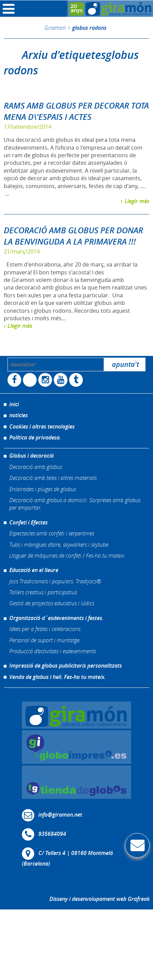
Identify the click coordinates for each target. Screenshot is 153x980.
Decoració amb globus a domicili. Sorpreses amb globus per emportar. (75, 504)
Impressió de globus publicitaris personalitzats (66, 666)
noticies (18, 415)
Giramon (55, 28)
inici (14, 404)
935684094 (52, 834)
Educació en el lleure (34, 570)
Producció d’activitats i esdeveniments (53, 651)
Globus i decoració (31, 456)
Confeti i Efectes (28, 522)
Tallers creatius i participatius (43, 592)
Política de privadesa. (35, 437)
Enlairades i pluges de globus (43, 489)
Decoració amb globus (36, 467)
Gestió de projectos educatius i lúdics (52, 603)
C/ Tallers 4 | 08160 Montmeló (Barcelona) (67, 859)
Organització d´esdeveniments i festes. (56, 618)
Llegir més (137, 201)
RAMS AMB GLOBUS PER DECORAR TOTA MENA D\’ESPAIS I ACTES (76, 111)
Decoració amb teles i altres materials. (54, 478)
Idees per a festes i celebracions (45, 629)
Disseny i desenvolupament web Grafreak (99, 899)
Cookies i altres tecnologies (42, 426)
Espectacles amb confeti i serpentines (52, 533)
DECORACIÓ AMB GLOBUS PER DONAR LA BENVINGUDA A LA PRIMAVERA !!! (73, 236)
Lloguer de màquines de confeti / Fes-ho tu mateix (67, 555)
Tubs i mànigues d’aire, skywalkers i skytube (59, 544)
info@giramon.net (60, 815)
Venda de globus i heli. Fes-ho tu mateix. (58, 677)
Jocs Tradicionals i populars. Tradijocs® (55, 581)
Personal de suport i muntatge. (45, 640)
